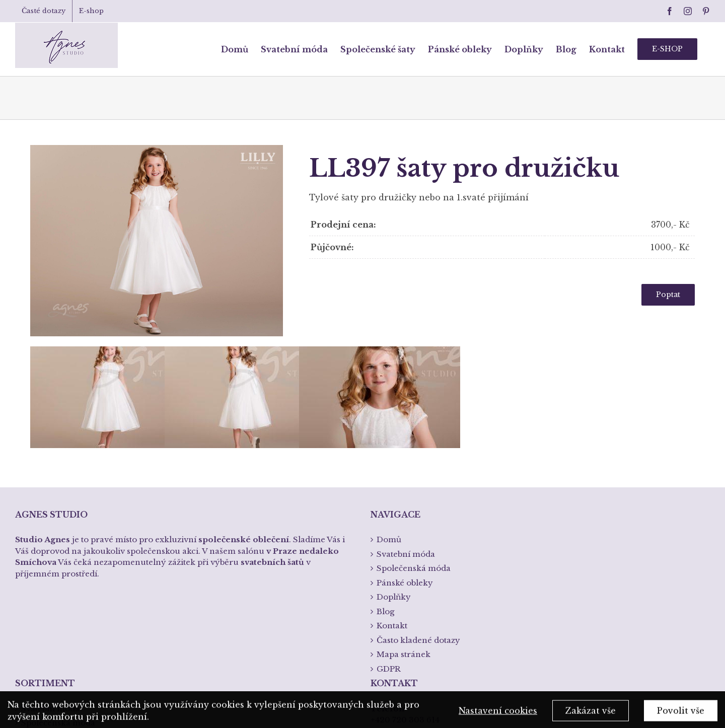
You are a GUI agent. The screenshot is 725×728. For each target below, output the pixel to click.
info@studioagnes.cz (411, 608)
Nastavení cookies (498, 714)
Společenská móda (58, 581)
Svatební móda (50, 567)
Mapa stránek (404, 513)
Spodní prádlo (49, 610)
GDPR (389, 527)
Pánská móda (48, 595)
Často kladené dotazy (418, 498)
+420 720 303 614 (405, 578)
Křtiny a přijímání (56, 624)
